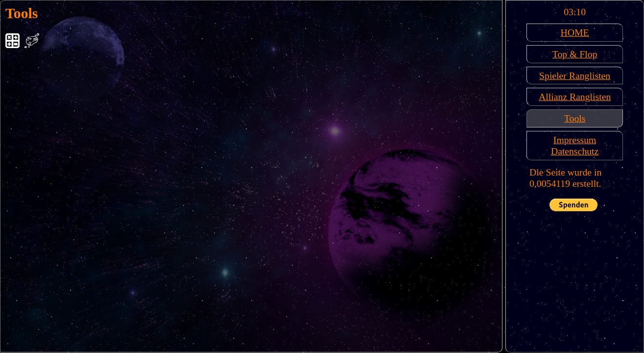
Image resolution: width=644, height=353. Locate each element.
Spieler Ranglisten (575, 76)
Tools (575, 118)
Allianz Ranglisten (575, 97)
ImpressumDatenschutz (575, 145)
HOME (575, 32)
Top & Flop (575, 54)
